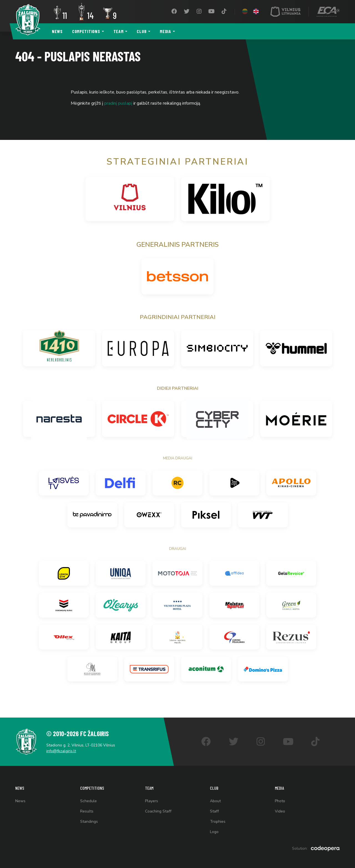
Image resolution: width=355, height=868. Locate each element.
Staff (214, 811)
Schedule (88, 801)
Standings (89, 822)
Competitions (86, 31)
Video (280, 811)
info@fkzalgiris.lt (61, 751)
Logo (214, 832)
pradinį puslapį (118, 103)
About (215, 801)
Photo (280, 801)
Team (119, 31)
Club (142, 31)
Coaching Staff (158, 811)
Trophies (218, 822)
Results (87, 811)
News (57, 31)
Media (165, 31)
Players (152, 801)
